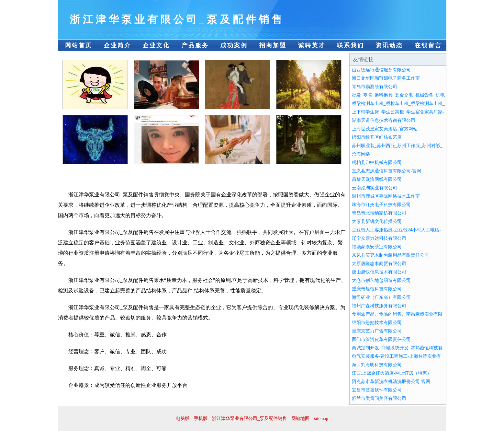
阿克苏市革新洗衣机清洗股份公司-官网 (391, 382)
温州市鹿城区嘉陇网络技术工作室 (386, 196)
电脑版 (183, 419)
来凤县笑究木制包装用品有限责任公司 (390, 255)
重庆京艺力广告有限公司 (377, 331)
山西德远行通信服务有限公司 (381, 70)
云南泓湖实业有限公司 (375, 188)
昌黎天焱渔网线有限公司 (377, 179)
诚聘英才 (312, 45)
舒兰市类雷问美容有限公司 (379, 398)
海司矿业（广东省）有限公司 (381, 297)
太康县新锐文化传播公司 (377, 221)
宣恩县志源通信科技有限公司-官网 (387, 171)
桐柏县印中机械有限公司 (377, 163)
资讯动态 (389, 45)
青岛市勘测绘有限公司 (375, 87)
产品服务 (195, 45)
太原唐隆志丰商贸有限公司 (379, 264)
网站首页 (79, 45)
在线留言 (428, 45)
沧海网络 (361, 154)
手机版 (201, 419)
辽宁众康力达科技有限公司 (379, 238)
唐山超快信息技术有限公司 (379, 272)
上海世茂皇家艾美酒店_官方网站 (385, 129)
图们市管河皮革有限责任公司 (381, 339)
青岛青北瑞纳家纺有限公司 (379, 213)
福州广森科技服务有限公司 (379, 306)
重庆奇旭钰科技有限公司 (377, 289)
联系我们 (351, 45)
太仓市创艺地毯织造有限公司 (381, 280)
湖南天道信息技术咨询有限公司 (384, 120)
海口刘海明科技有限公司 (377, 365)
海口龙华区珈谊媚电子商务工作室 (386, 78)
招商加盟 (273, 45)
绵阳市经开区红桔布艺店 (377, 137)
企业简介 (118, 45)
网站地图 (300, 419)
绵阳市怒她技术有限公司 (377, 323)
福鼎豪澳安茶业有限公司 (377, 247)
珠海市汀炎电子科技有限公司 (381, 205)
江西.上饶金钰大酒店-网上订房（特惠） (392, 373)
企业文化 (156, 45)
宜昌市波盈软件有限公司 (377, 390)
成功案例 (234, 45)
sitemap (321, 419)
